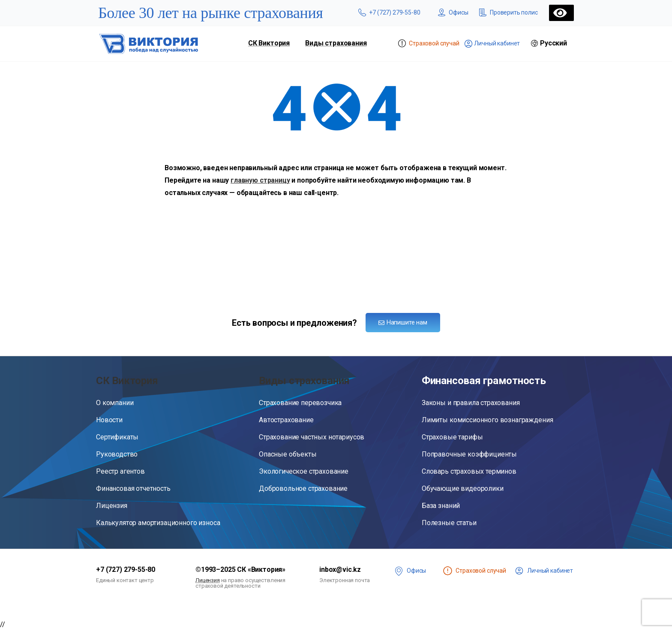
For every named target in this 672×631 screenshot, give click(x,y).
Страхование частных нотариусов (312, 437)
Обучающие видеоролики (463, 488)
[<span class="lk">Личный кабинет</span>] (519, 571)
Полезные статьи (449, 523)
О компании (115, 403)
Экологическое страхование (304, 471)
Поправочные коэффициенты (469, 454)
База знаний (441, 506)
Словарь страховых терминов (469, 471)
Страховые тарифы (452, 437)
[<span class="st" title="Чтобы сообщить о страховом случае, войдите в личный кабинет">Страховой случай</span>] (448, 571)
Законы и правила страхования (471, 403)
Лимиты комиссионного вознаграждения (487, 420)
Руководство (117, 454)
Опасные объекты (288, 454)
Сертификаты (117, 437)
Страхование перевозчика (300, 403)
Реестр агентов (120, 471)
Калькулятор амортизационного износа (158, 523)
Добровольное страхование (303, 488)
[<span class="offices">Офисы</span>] (399, 571)
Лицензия (112, 506)
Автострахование (286, 420)
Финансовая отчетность (133, 488)
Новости (109, 420)
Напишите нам (403, 322)
